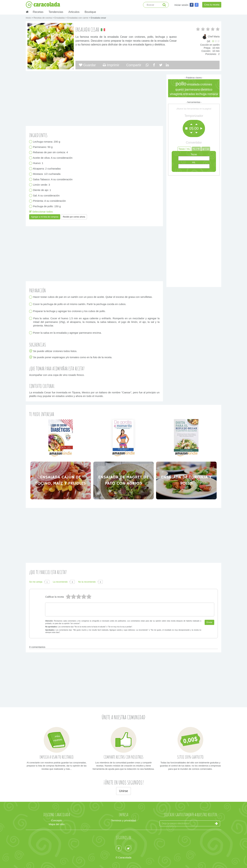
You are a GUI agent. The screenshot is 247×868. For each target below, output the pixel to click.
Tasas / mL (184, 149)
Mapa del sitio (57, 824)
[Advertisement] (194, 230)
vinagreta (176, 94)
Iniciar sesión (181, 5)
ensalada (193, 84)
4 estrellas (73, 597)
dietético (206, 90)
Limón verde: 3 (42, 185)
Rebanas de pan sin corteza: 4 (51, 152)
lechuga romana (207, 94)
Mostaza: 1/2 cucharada (47, 174)
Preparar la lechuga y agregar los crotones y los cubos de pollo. (69, 311)
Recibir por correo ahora (74, 217)
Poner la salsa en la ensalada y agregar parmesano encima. (67, 333)
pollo (181, 84)
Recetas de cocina (43, 18)
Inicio (29, 18)
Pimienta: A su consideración (49, 201)
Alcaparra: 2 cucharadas (47, 169)
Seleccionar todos (41, 212)
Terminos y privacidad (123, 820)
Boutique (90, 12)
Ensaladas (60, 18)
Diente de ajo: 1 (42, 190)
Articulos (74, 12)
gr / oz (206, 149)
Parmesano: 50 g (43, 147)
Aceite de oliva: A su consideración (53, 158)
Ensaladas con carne (78, 18)
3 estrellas (78, 597)
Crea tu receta (212, 5)
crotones (206, 84)
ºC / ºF (196, 149)
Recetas (38, 12)
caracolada (43, 5)
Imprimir (111, 65)
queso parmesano (188, 90)
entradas (189, 94)
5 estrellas (68, 597)
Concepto (57, 820)
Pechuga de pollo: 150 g (47, 206)
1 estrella (89, 597)
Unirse (123, 791)
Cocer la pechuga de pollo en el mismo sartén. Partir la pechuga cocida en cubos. (80, 304)
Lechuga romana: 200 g (47, 142)
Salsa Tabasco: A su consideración (53, 179)
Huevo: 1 (38, 163)
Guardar (87, 65)
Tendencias (56, 12)
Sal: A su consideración (46, 195)
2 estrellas (84, 597)
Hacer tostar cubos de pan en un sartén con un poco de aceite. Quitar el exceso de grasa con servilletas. (93, 297)
